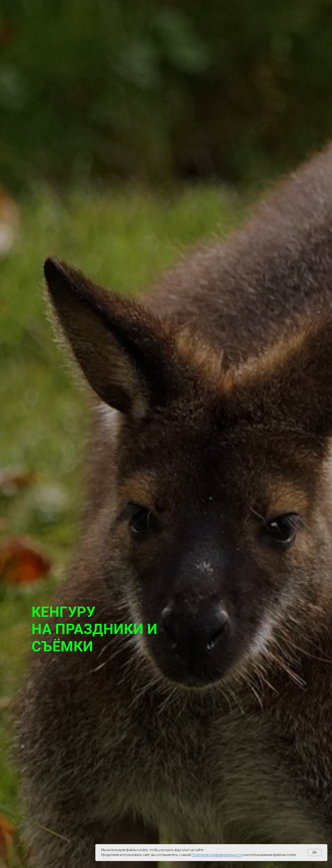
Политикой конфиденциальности (217, 855)
